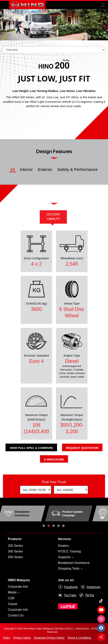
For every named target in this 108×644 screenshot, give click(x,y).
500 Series (15, 557)
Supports (65, 557)
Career (13, 604)
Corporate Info (18, 587)
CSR (11, 598)
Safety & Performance (77, 169)
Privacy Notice (22, 638)
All (12, 169)
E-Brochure (54, 459)
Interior (26, 169)
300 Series (15, 551)
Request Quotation (82, 448)
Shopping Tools (69, 568)
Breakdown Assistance (74, 563)
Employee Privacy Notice (49, 638)
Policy (7, 638)
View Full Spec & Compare (31, 448)
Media (13, 592)
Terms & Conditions (79, 638)
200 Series (15, 546)
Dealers (63, 546)
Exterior (45, 169)
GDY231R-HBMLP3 (53, 217)
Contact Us (16, 615)
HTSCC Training (69, 551)
